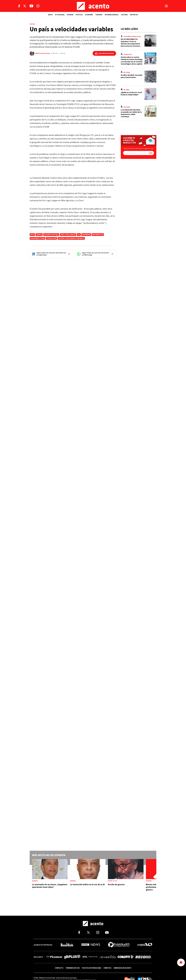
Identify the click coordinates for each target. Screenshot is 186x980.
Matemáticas (98, 235)
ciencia (39, 235)
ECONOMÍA (89, 15)
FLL (79, 235)
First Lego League (68, 235)
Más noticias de (49, 855)
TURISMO (99, 15)
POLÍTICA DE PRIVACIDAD (92, 968)
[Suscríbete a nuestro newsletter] (151, 153)
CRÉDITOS (107, 968)
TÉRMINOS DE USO (73, 968)
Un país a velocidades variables (71, 238)
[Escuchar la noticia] (104, 53)
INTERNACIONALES (112, 15)
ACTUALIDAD (60, 15)
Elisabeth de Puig (44, 53)
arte (32, 235)
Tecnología (51, 238)
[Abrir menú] (166, 6)
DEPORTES (134, 15)
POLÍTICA (79, 15)
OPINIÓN (70, 15)
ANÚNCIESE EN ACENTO (122, 968)
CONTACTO (59, 968)
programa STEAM (37, 238)
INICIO (50, 15)
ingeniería (86, 235)
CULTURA (124, 15)
